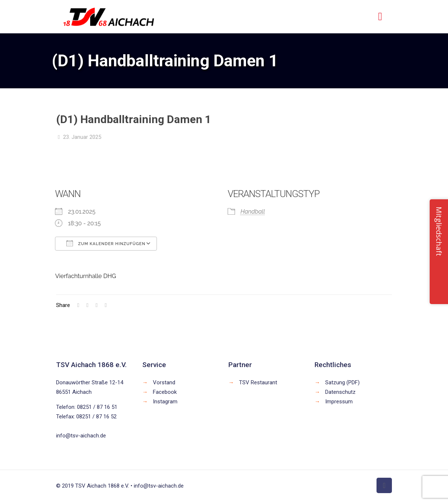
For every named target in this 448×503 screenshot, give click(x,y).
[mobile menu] (380, 16)
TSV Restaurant (258, 382)
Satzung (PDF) (342, 382)
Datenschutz (340, 392)
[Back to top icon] (384, 485)
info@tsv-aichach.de (81, 436)
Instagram (165, 402)
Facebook (165, 392)
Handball (253, 212)
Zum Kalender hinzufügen (106, 243)
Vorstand (164, 382)
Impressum (339, 402)
